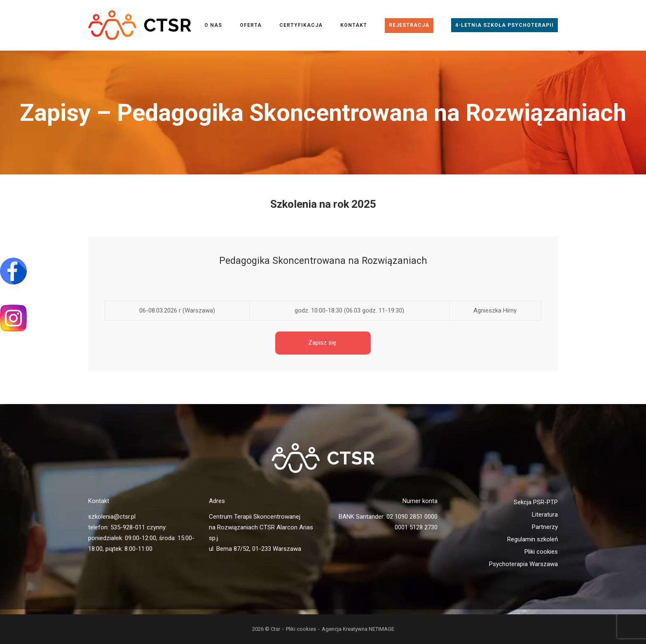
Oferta (251, 25)
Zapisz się (323, 343)
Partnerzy (545, 527)
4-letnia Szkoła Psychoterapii (504, 25)
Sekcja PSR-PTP (536, 502)
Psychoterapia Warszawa (523, 564)
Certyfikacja (301, 25)
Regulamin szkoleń (532, 539)
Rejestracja (409, 25)
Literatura (545, 515)
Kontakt (354, 25)
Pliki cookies (541, 552)
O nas (213, 25)
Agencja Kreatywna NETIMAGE (358, 629)
